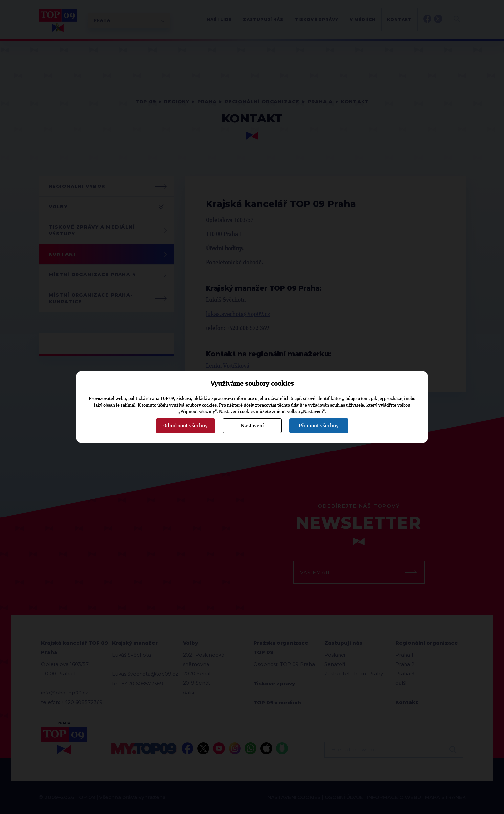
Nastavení (252, 426)
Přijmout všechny (319, 426)
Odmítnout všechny (185, 426)
